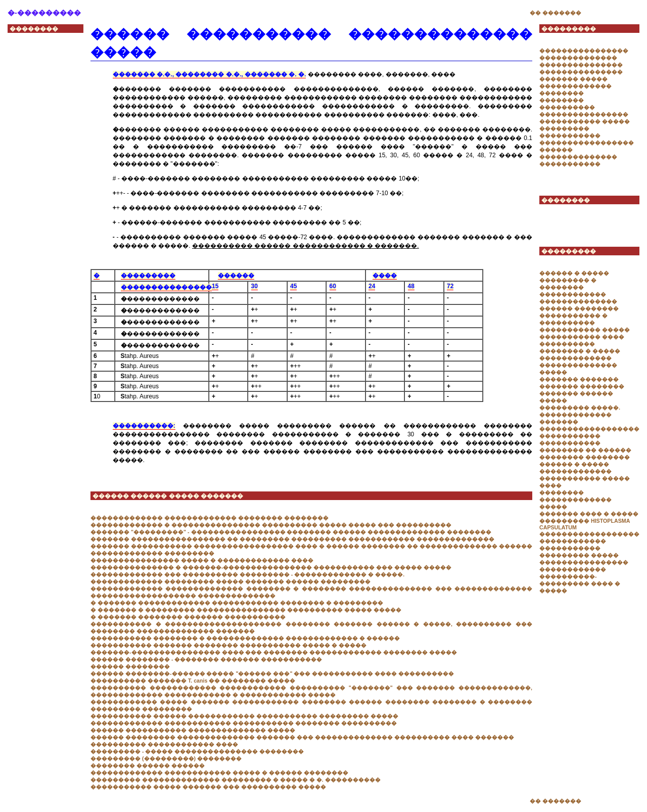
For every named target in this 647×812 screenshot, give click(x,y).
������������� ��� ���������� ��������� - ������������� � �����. (247, 574)
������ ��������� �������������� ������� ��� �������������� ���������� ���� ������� (302, 737)
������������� (575, 415)
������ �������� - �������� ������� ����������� (206, 659)
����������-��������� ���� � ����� (580, 583)
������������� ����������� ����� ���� (585, 478)
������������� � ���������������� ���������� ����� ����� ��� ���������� (271, 525)
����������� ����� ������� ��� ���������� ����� (208, 787)
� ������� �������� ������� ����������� (188, 617)
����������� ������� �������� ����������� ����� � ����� (228, 645)
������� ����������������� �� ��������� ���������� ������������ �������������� (292, 539)
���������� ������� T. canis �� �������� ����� (193, 681)
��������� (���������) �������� (166, 758)
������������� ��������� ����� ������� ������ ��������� (230, 581)
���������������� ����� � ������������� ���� (202, 560)
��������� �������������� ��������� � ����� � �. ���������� (236, 780)
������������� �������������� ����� (578, 365)
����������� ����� (585, 121)
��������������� (581, 65)
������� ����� (573, 79)
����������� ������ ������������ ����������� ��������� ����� (244, 716)
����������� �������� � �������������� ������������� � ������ (245, 638)
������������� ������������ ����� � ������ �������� (219, 773)
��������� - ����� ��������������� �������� (197, 751)
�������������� (578, 58)
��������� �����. (580, 408)
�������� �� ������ (585, 450)
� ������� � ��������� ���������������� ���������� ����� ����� (246, 610)
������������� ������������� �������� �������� (210, 518)
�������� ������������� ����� (575, 500)
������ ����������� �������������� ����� (193, 730)
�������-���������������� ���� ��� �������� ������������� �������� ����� (274, 652)
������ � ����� (574, 273)
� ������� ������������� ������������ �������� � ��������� (237, 603)
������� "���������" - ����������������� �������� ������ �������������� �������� (291, 532)
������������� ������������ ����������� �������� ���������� (244, 723)
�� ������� (556, 13)
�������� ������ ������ (148, 765)
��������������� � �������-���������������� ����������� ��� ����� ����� (271, 567)
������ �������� (130, 666)
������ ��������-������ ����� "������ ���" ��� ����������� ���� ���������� (272, 673)
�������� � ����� (580, 351)
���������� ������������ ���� (164, 744)
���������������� (584, 51)
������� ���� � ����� (589, 514)
